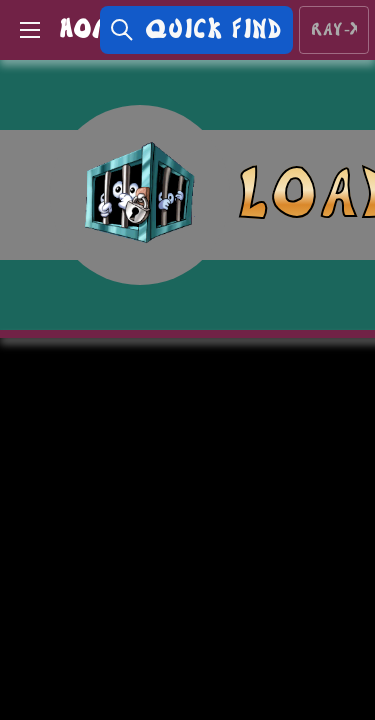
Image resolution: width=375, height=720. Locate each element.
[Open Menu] (30, 30)
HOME (94, 29)
